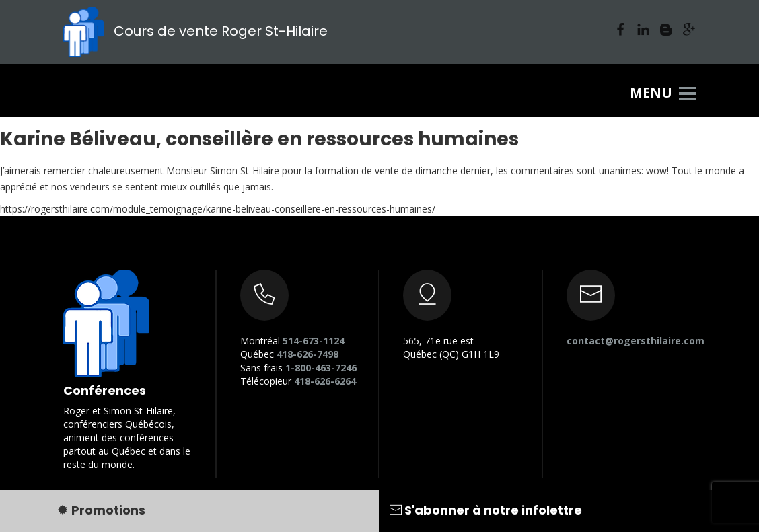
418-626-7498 (308, 354)
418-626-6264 (325, 381)
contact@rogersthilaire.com (636, 341)
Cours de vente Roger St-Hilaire (195, 31)
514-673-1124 (314, 341)
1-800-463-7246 (321, 368)
